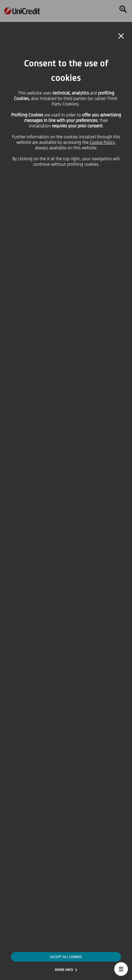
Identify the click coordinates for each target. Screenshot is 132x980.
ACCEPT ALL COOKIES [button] (66, 957)
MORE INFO (64, 970)
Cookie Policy (102, 142)
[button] (121, 969)
